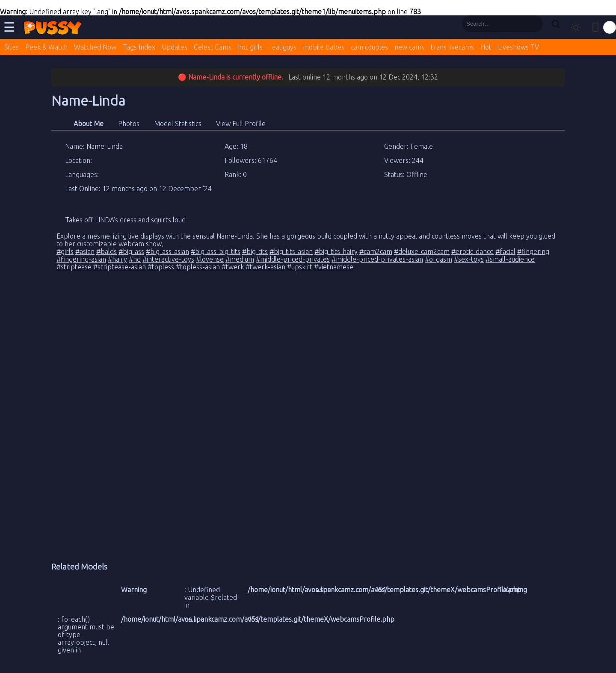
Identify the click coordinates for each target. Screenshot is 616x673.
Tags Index (139, 47)
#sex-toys (469, 259)
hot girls (250, 47)
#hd (135, 259)
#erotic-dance (472, 251)
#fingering (533, 251)
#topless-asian (198, 267)
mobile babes (324, 47)
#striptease (74, 267)
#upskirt (300, 267)
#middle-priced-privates (293, 259)
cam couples (369, 47)
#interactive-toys (168, 259)
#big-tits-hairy (336, 251)
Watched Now (95, 47)
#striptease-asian (120, 267)
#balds (107, 251)
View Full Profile (241, 124)
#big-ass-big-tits (216, 251)
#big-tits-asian (291, 251)
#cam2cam (376, 251)
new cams (409, 47)
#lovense (210, 259)
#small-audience (510, 259)
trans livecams (452, 47)
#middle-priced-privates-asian (377, 259)
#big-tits (255, 251)
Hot (486, 47)
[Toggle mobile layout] (595, 27)
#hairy (117, 259)
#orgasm (438, 259)
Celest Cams (213, 47)
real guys (283, 47)
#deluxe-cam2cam (422, 251)
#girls (65, 251)
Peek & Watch (46, 47)
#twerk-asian (265, 267)
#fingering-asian (81, 259)
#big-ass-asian (167, 251)
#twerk (233, 267)
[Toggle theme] (576, 27)
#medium (240, 259)
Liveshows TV (518, 47)
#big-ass (131, 251)
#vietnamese (334, 267)
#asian (85, 251)
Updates (175, 47)
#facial (505, 251)
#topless (161, 267)
